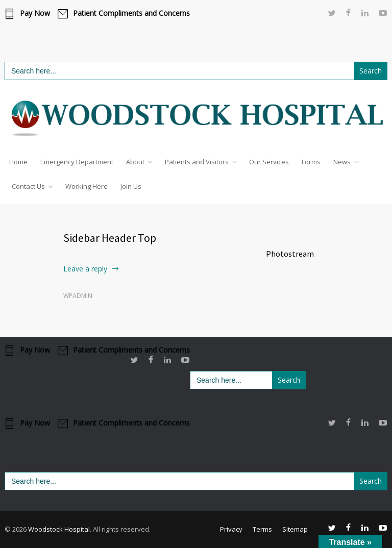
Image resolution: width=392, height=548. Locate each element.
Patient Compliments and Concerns (131, 13)
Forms (311, 162)
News (342, 162)
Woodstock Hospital (59, 529)
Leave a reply (85, 269)
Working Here (87, 186)
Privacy (231, 529)
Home (18, 162)
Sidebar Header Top (110, 238)
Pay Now (35, 13)
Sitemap (295, 529)
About (135, 162)
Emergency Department (77, 162)
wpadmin (78, 296)
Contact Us (28, 186)
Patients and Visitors (197, 162)
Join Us (131, 186)
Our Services (269, 162)
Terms (262, 529)
